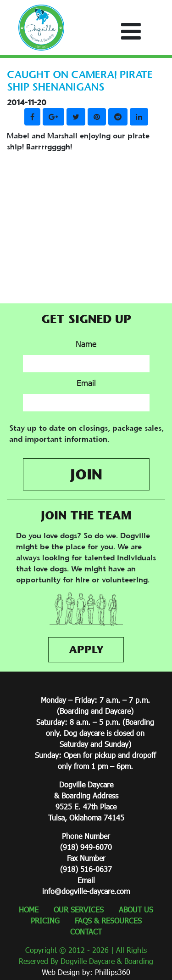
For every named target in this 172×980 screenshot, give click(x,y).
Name (86, 344)
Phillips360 (113, 972)
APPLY (86, 650)
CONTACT (86, 932)
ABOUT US (136, 909)
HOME (29, 909)
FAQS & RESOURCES (108, 920)
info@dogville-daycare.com (86, 891)
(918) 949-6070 (86, 847)
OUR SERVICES (79, 909)
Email (86, 383)
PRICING (45, 920)
